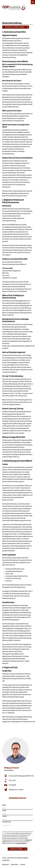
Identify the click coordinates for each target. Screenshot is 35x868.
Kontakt (23, 864)
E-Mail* (4, 811)
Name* (4, 805)
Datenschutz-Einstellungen (15, 27)
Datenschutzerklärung (21, 843)
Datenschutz (15, 864)
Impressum (6, 864)
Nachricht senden (17, 849)
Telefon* (5, 816)
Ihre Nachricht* (7, 822)
